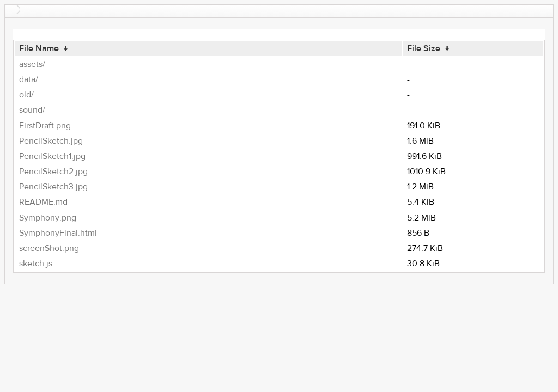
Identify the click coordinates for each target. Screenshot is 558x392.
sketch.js (36, 264)
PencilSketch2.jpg (53, 171)
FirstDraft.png (45, 126)
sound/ (32, 110)
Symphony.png (48, 218)
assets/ (32, 64)
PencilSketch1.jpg (52, 156)
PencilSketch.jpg (51, 141)
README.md (43, 202)
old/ (26, 95)
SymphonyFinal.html (58, 233)
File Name (39, 48)
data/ (29, 79)
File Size (424, 48)
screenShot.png (49, 248)
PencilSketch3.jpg (53, 187)
